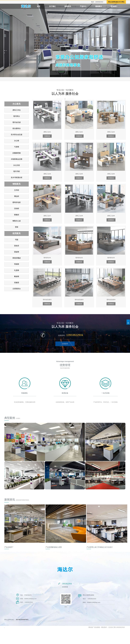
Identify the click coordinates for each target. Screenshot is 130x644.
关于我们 (52, 6)
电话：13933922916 (97, 2)
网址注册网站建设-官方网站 (116, 2)
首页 (39, 6)
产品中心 (84, 6)
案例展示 (112, 6)
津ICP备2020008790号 (22, 620)
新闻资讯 (68, 6)
